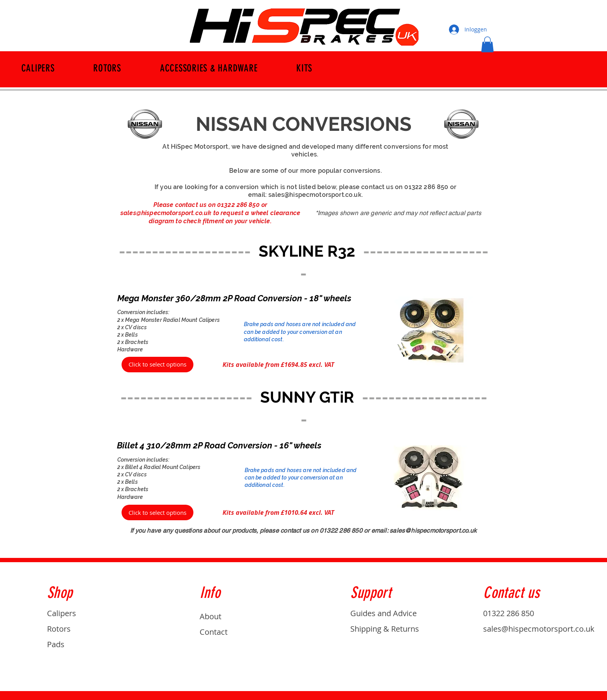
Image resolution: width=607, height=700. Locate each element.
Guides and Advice (384, 613)
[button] (487, 44)
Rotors (59, 629)
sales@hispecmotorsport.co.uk (315, 195)
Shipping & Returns (385, 629)
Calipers (62, 613)
